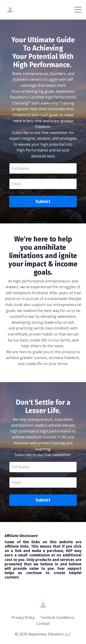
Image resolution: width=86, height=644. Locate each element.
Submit (43, 201)
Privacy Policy (23, 617)
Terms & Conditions (57, 617)
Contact (43, 623)
